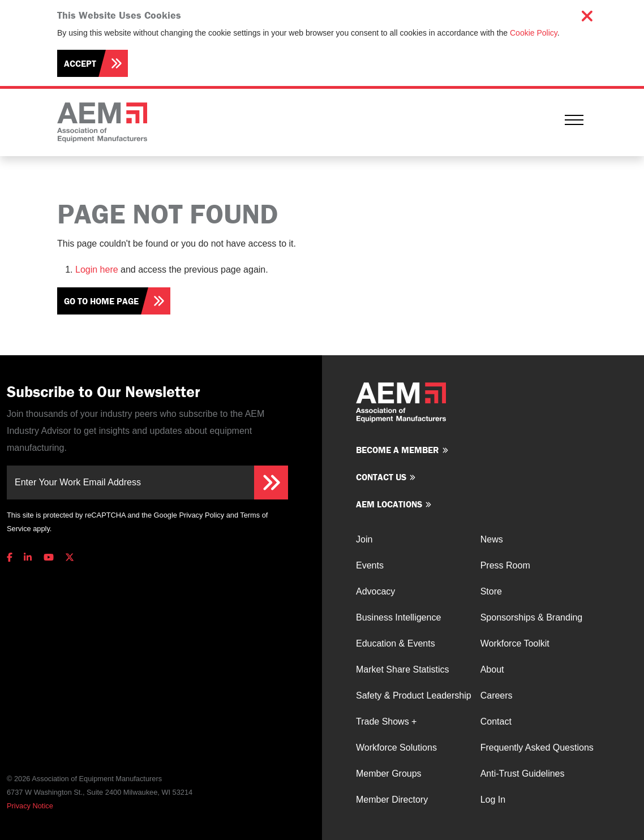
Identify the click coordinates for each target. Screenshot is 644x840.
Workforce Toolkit (515, 643)
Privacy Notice (30, 806)
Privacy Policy (201, 515)
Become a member (398, 450)
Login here (97, 270)
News (492, 539)
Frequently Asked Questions (537, 748)
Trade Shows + (386, 721)
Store (491, 591)
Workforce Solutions (396, 748)
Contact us (381, 477)
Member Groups (389, 774)
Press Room (505, 565)
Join (364, 539)
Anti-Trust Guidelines (523, 774)
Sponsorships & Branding (532, 617)
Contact (496, 721)
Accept (80, 63)
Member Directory (392, 800)
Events (370, 565)
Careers (497, 695)
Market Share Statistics (403, 669)
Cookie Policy (534, 33)
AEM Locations (389, 504)
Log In (493, 800)
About (492, 669)
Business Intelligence (398, 617)
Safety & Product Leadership (414, 695)
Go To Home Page (101, 301)
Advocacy (375, 591)
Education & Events (396, 643)
